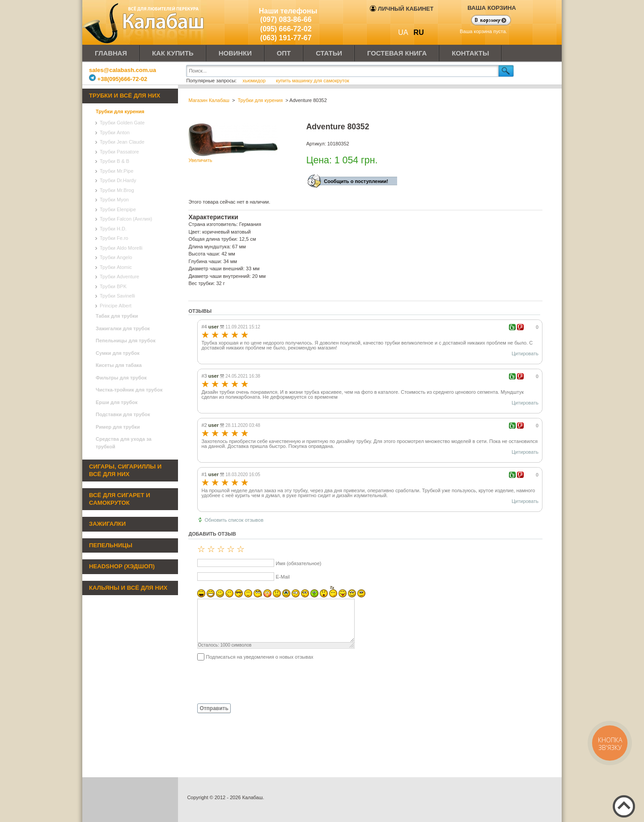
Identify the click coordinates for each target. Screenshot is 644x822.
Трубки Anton (115, 132)
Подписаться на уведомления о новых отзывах (259, 657)
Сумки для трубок (118, 353)
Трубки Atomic (116, 267)
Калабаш (145, 22)
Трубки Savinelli (117, 296)
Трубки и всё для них (125, 96)
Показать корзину (485, 21)
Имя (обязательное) (298, 563)
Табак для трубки (117, 316)
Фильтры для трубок (121, 378)
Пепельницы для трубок (126, 341)
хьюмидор (255, 81)
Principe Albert (116, 306)
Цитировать (525, 354)
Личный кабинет (402, 9)
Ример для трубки (118, 427)
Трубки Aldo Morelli (121, 248)
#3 (204, 376)
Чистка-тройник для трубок (129, 390)
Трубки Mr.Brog (117, 190)
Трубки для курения (120, 111)
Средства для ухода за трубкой (124, 443)
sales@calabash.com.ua (123, 70)
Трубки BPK (113, 286)
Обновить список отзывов (234, 520)
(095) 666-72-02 (286, 29)
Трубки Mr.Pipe (117, 171)
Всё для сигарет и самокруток (120, 499)
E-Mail (282, 577)
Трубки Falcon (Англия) (126, 219)
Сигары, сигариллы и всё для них (125, 470)
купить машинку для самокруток (313, 81)
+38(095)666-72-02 (118, 79)
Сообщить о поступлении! (356, 181)
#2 (204, 425)
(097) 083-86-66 (286, 19)
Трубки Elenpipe (118, 209)
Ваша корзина (492, 8)
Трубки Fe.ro (114, 238)
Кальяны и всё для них (128, 588)
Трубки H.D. (113, 229)
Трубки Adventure (119, 277)
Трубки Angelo (116, 257)
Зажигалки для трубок (123, 328)
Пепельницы (111, 545)
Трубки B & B (114, 161)
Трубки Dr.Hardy (118, 180)
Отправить (214, 708)
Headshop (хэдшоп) (122, 566)
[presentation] (256, 681)
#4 (204, 327)
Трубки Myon (114, 200)
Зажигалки (107, 524)
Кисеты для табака (119, 365)
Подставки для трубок (123, 414)
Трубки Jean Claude (122, 142)
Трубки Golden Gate (122, 123)
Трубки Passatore (119, 152)
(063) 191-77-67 (286, 38)
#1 (204, 474)
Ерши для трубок (117, 402)
